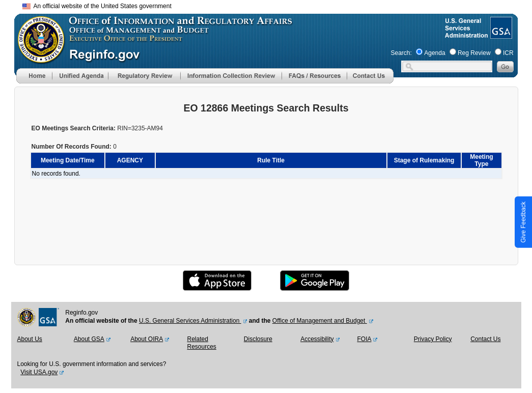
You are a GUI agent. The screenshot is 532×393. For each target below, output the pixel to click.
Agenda (435, 53)
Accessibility (317, 339)
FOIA (364, 339)
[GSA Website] (500, 35)
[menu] (80, 76)
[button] (80, 76)
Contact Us (485, 339)
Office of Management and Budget (320, 321)
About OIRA (147, 339)
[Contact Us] (370, 81)
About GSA (89, 339)
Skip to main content (272, 5)
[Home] (34, 81)
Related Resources (201, 343)
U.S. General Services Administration (190, 321)
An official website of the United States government (97, 6)
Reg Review (474, 53)
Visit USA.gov (39, 372)
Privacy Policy (433, 339)
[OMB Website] (38, 59)
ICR (508, 53)
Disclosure (258, 339)
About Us (30, 339)
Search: (401, 53)
